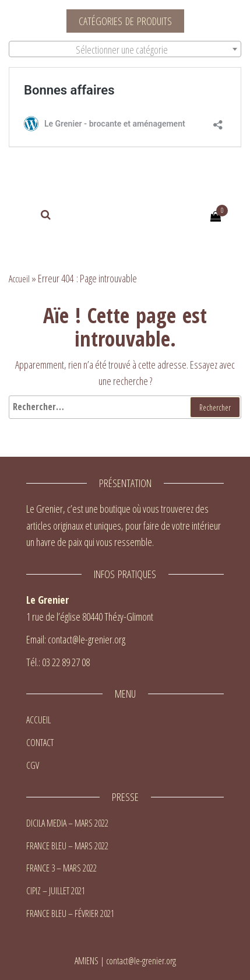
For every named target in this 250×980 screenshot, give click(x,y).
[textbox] (125, 50)
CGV (33, 765)
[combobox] (125, 49)
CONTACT (40, 743)
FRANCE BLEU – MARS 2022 (67, 846)
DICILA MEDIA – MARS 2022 (67, 823)
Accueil (19, 279)
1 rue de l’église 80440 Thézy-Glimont (90, 617)
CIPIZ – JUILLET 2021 (56, 891)
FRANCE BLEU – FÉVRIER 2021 (70, 914)
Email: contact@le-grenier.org (76, 639)
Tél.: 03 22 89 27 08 (58, 662)
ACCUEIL (38, 720)
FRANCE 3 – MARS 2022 (61, 868)
